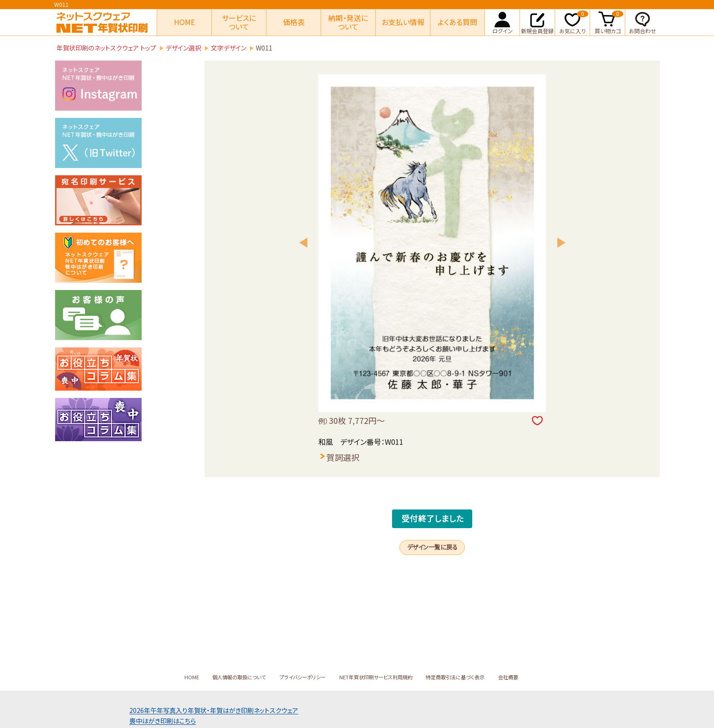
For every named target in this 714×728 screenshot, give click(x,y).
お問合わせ (643, 22)
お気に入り (574, 22)
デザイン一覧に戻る (432, 565)
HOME (184, 22)
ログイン (502, 22)
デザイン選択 (184, 48)
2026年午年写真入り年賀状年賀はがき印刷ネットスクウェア (214, 710)
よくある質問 (457, 22)
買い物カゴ (609, 22)
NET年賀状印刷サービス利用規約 (379, 677)
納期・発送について (348, 22)
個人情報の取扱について (219, 677)
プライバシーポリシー (293, 677)
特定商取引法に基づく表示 (472, 677)
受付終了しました (433, 526)
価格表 (294, 22)
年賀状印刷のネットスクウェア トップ (106, 48)
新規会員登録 (537, 22)
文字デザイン (229, 48)
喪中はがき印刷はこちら (163, 721)
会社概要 (534, 677)
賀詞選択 (343, 457)
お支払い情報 (403, 22)
